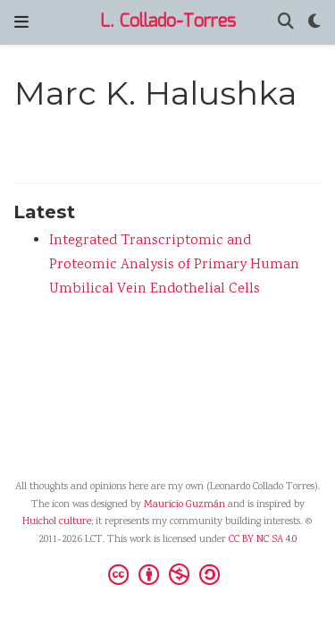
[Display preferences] (314, 23)
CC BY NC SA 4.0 (263, 540)
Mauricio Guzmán (184, 505)
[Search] (286, 23)
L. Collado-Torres (168, 22)
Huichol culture (57, 522)
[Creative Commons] (167, 574)
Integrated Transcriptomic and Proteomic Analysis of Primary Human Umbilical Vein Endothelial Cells (174, 265)
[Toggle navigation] (21, 22)
